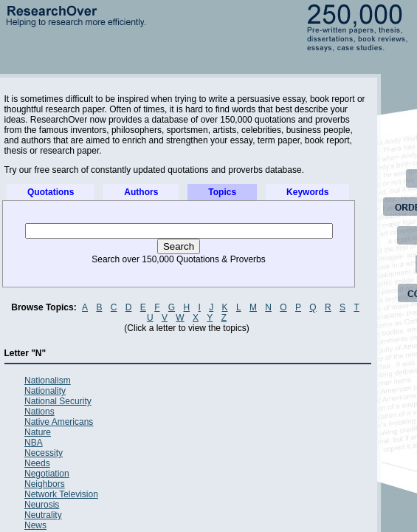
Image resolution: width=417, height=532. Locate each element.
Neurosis (42, 505)
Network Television (61, 494)
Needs (37, 463)
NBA (34, 443)
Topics (222, 192)
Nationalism (48, 381)
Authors (141, 192)
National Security (58, 401)
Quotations (51, 192)
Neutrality (43, 515)
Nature (38, 432)
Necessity (44, 453)
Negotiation (47, 474)
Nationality (45, 391)
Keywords (307, 192)
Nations (39, 412)
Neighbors (45, 484)
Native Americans (59, 422)
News (35, 525)
